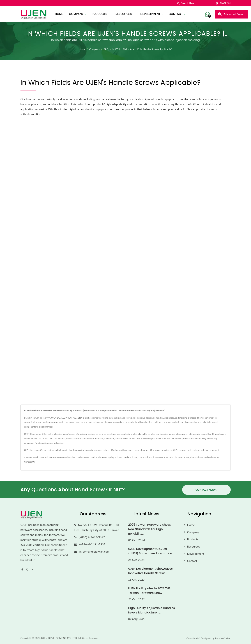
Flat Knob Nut (197, 457)
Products (101, 14)
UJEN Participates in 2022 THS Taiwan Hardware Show (149, 591)
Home (59, 14)
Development (152, 14)
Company (78, 14)
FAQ (106, 49)
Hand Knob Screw (98, 457)
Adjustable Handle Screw (77, 457)
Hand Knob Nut (130, 457)
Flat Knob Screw (181, 457)
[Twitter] (27, 570)
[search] (178, 3)
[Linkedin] (32, 570)
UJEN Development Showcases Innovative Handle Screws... (151, 571)
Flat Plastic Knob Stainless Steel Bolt (156, 457)
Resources (125, 14)
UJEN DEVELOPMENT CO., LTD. (59, 638)
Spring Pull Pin (115, 457)
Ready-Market (223, 638)
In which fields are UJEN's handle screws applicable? (142, 49)
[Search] (197, 3)
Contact (177, 14)
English (225, 3)
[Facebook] (22, 570)
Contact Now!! (206, 490)
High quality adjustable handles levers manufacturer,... (152, 610)
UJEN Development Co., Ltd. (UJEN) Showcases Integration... (151, 551)
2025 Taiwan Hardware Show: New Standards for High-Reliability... (150, 529)
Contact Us (29, 462)
